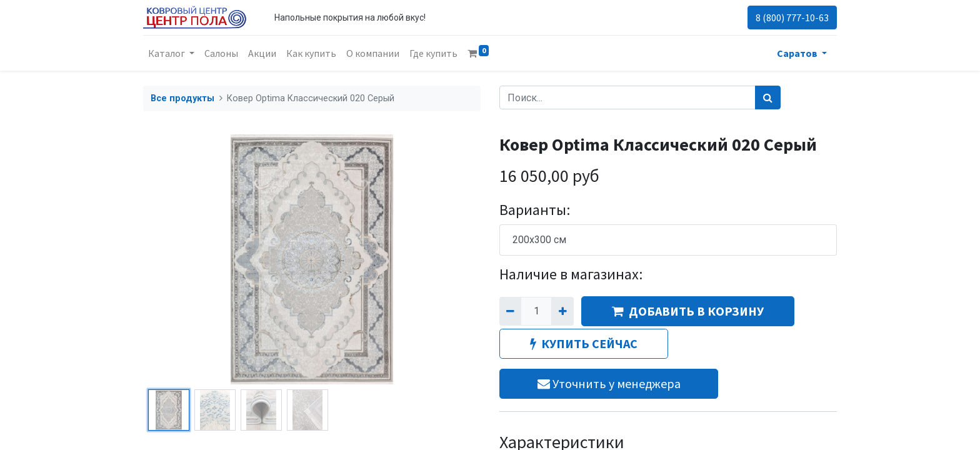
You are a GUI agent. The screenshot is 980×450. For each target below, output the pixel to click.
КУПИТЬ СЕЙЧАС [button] (584, 343)
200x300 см (539, 240)
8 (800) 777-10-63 (792, 17)
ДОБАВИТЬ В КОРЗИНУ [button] (688, 311)
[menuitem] (221, 53)
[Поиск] (768, 97)
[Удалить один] (510, 311)
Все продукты (182, 98)
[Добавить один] (562, 311)
